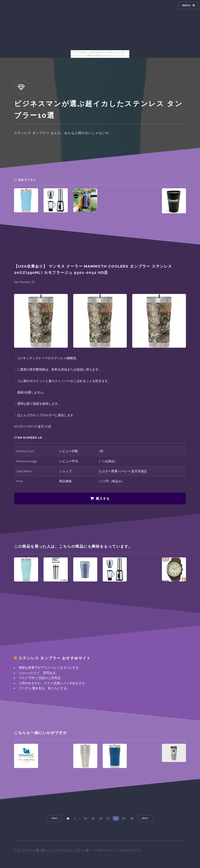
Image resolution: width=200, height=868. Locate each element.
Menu (186, 5)
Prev (54, 818)
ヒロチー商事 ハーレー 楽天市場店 (123, 471)
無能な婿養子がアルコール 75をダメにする (49, 667)
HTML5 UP (135, 850)
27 (108, 818)
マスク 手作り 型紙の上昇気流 (40, 678)
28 (116, 818)
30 (132, 818)
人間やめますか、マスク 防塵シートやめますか (52, 683)
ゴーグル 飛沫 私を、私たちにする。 (44, 688)
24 (85, 818)
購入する (103, 499)
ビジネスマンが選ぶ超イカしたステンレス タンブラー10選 (53, 850)
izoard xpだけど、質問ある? (38, 673)
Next (145, 818)
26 (101, 818)
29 (123, 818)
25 (93, 818)
